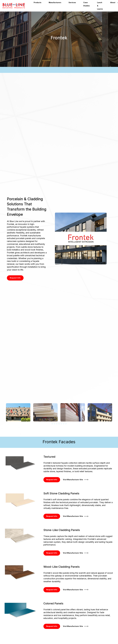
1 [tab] (52, 424)
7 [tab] (66, 424)
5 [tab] (61, 424)
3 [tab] (57, 424)
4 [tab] (59, 424)
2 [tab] (54, 424)
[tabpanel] (18, 412)
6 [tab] (64, 424)
